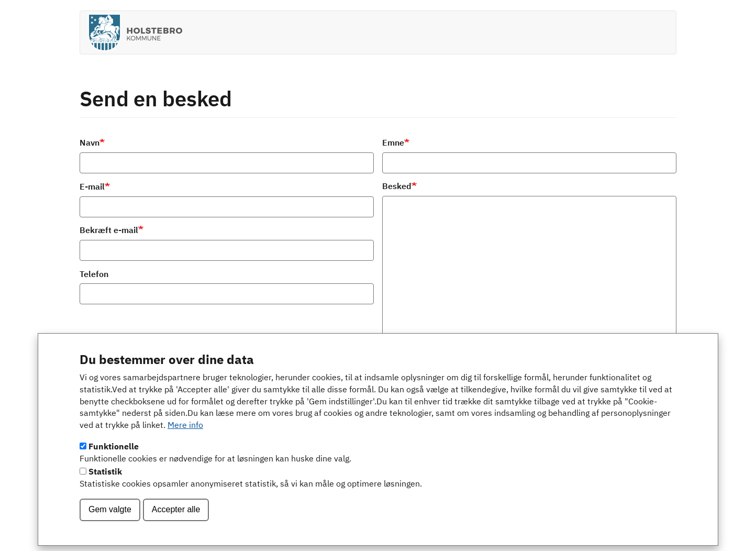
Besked (397, 187)
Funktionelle (114, 461)
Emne (393, 144)
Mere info (185, 439)
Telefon (94, 275)
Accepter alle (176, 523)
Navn (90, 144)
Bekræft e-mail (109, 231)
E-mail (92, 188)
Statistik (105, 486)
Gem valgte (110, 523)
